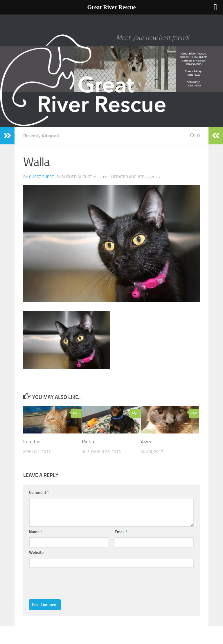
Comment (39, 492)
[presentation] (73, 582)
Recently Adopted (41, 136)
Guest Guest (41, 177)
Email (121, 532)
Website (36, 553)
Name (36, 532)
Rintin (88, 442)
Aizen (147, 442)
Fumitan (32, 442)
